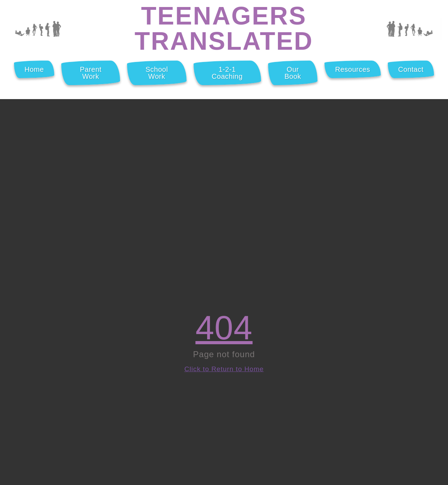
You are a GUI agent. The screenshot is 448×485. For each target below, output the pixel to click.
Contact (411, 69)
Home (34, 69)
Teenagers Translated (224, 28)
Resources (352, 69)
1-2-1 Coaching (227, 73)
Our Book (293, 73)
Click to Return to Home (224, 369)
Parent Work (91, 73)
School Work (157, 73)
